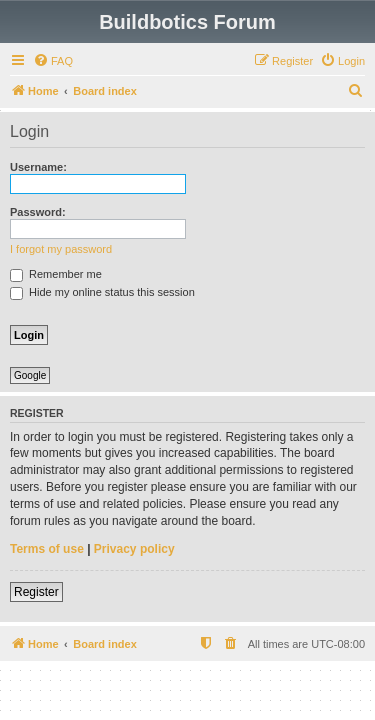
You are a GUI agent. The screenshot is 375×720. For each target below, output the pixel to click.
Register (36, 592)
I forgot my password (61, 249)
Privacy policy (134, 549)
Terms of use (47, 549)
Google (30, 375)
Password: (38, 212)
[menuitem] (53, 61)
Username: (38, 167)
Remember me (56, 274)
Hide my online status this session (102, 292)
